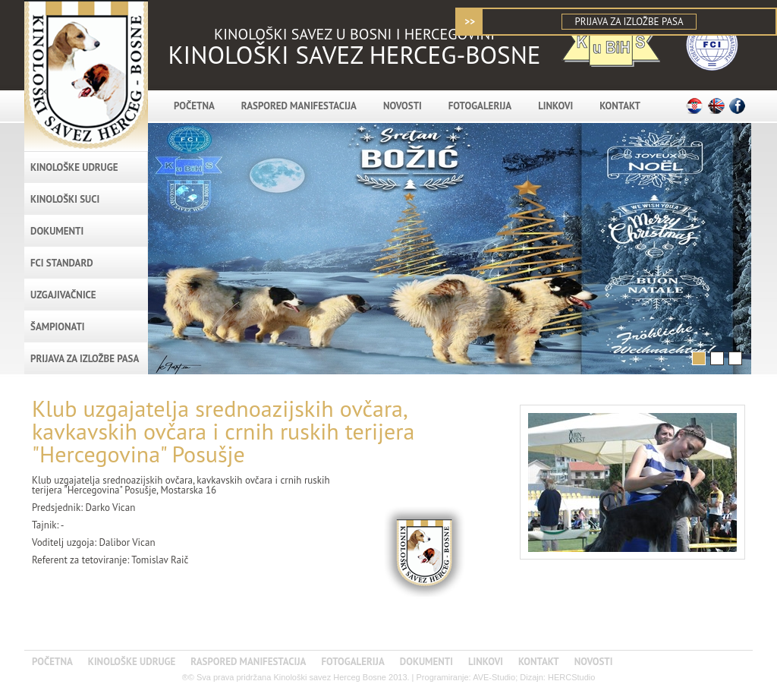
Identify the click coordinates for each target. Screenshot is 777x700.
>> (470, 22)
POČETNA (194, 106)
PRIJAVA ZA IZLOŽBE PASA (629, 22)
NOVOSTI (403, 106)
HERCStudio (571, 677)
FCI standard (62, 263)
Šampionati (58, 327)
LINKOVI (555, 106)
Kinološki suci (65, 199)
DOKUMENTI (57, 231)
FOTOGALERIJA (480, 106)
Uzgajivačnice (63, 295)
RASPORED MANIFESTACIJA (299, 106)
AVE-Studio (494, 677)
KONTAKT (620, 106)
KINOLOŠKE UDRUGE (74, 167)
